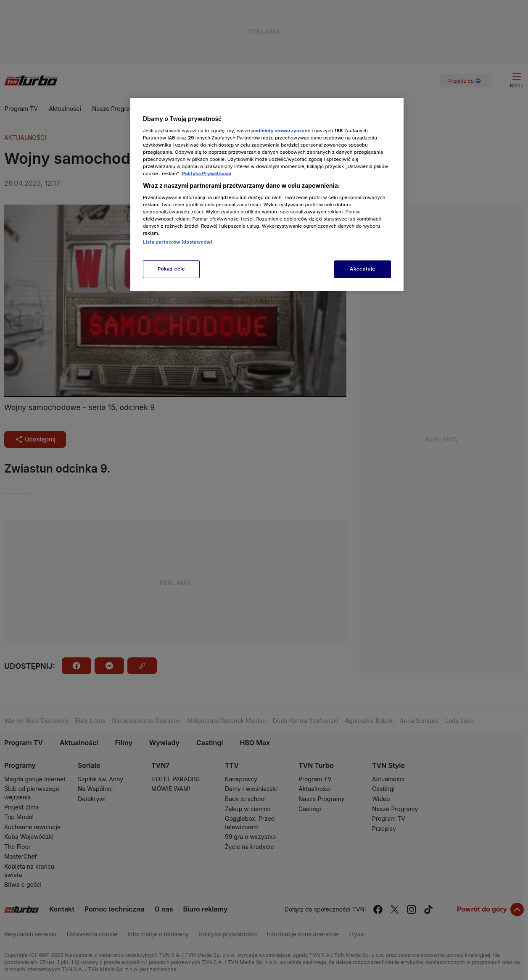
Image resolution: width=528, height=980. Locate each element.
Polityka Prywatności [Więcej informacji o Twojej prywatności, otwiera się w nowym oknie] (207, 173)
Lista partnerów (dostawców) (178, 242)
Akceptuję (363, 269)
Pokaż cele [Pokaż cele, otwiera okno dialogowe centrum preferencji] (171, 269)
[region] (267, 194)
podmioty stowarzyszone (281, 131)
